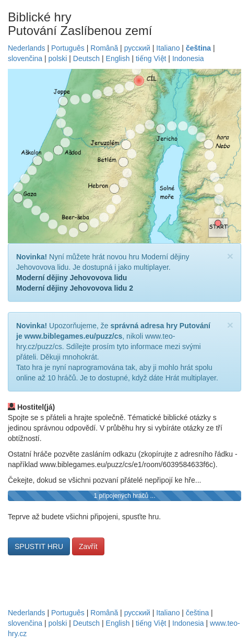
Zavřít (88, 546)
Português (68, 48)
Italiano (168, 48)
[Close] (230, 256)
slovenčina (25, 58)
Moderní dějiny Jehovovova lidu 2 (75, 288)
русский (137, 48)
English (118, 58)
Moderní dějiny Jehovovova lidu (72, 278)
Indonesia (188, 58)
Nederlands (27, 48)
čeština (198, 48)
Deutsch (86, 58)
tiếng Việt (151, 58)
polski (58, 58)
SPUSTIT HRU (39, 546)
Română (104, 48)
